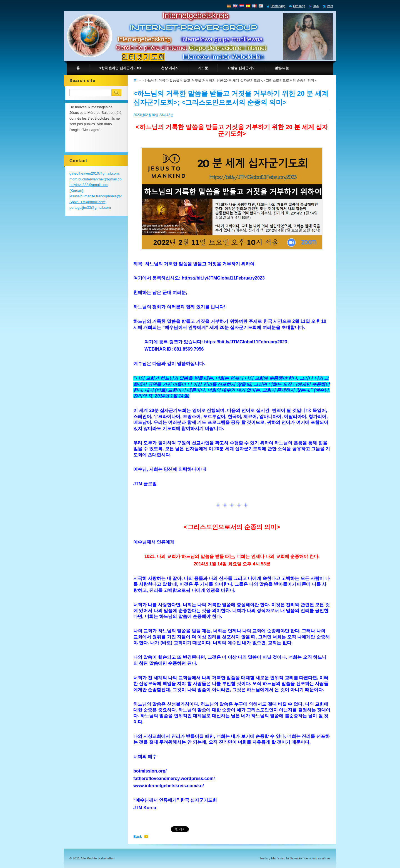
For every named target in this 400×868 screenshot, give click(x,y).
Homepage (278, 6)
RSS (316, 6)
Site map (299, 6)
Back (138, 836)
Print (330, 6)
